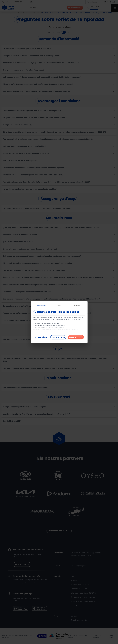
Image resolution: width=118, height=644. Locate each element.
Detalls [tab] (59, 305)
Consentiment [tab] (42, 305)
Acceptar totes (76, 337)
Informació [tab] (76, 305)
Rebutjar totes (58, 337)
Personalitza (41, 337)
